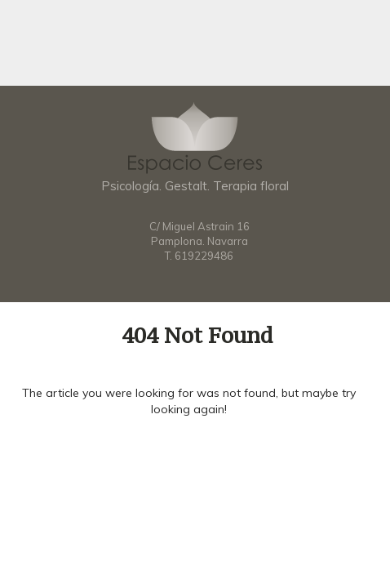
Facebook (195, 280)
